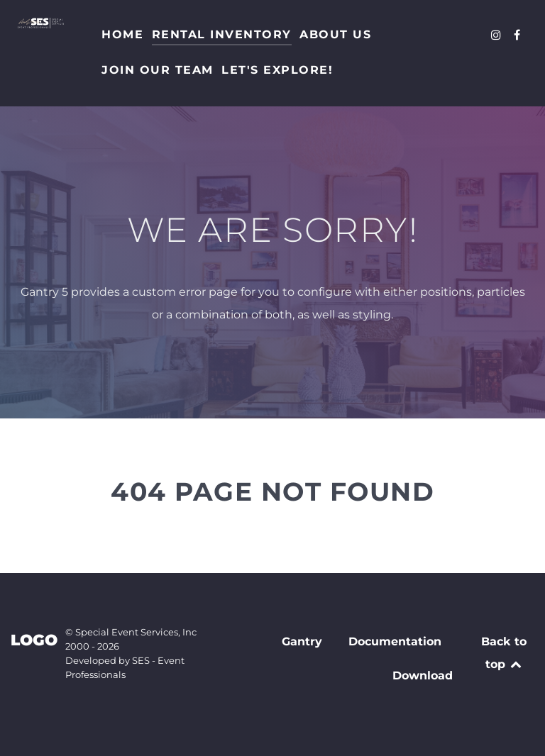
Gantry (302, 641)
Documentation (395, 641)
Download (423, 676)
